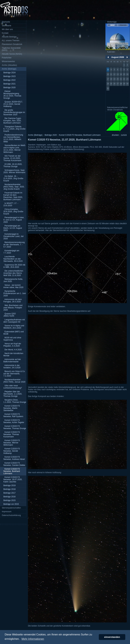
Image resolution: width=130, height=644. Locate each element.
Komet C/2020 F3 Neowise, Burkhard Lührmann (12, 471)
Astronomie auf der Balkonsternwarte (12, 360)
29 (124, 84)
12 (114, 74)
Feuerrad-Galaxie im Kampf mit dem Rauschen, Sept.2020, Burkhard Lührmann (13, 196)
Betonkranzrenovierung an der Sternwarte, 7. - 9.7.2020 (14, 245)
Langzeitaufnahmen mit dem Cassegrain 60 (14, 321)
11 (111, 74)
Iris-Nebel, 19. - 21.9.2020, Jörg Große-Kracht (14, 178)
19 (114, 79)
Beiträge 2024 (10, 73)
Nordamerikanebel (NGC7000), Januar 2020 (14, 381)
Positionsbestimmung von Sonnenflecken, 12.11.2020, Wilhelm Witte (13, 138)
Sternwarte (6, 26)
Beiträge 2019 (10, 485)
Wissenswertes (8, 61)
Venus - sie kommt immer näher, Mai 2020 (13, 286)
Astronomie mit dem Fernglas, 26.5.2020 (13, 301)
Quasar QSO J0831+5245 (10, 315)
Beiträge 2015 (10, 500)
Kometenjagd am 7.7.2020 (11, 252)
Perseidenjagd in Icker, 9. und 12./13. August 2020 (14, 220)
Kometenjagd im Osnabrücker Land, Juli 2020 (13, 236)
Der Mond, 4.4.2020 (13, 350)
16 (127, 74)
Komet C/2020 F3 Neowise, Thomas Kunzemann (12, 434)
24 (108, 84)
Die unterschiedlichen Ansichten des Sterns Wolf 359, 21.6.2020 (13, 273)
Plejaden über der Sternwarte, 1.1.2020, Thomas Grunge (13, 394)
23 (127, 79)
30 (127, 84)
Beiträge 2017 (10, 493)
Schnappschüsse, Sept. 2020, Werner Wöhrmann (14, 171)
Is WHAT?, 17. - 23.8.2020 (11, 204)
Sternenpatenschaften (11, 508)
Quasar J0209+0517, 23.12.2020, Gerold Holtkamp (13, 104)
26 (114, 84)
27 (118, 84)
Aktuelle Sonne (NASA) (12, 54)
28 (121, 84)
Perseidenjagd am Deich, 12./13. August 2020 (13, 228)
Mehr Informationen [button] (33, 639)
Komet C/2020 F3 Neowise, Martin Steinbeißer (12, 408)
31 (108, 88)
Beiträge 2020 (10, 88)
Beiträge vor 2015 (11, 504)
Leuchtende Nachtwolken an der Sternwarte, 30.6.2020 (13, 259)
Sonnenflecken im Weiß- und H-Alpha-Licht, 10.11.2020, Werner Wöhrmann (15, 149)
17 (108, 79)
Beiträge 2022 (10, 80)
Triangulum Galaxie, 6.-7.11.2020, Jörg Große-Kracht (15, 129)
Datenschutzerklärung (11, 515)
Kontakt (5, 33)
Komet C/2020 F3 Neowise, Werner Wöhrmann (12, 443)
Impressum (7, 512)
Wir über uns (7, 29)
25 (111, 84)
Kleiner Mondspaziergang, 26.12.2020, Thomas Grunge (12, 95)
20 (118, 79)
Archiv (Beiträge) (9, 69)
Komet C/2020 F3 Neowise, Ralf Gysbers (13, 415)
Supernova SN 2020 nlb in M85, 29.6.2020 (14, 266)
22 (124, 79)
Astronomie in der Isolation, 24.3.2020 (12, 366)
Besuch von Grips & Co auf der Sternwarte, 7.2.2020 (14, 374)
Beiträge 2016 (10, 497)
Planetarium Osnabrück (12, 44)
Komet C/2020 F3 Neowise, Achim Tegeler (14, 421)
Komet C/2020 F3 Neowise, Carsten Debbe (14, 464)
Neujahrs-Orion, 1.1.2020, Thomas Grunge (15, 401)
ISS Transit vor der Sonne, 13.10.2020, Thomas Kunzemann (12, 158)
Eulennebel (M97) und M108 (14, 333)
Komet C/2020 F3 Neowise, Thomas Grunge (15, 427)
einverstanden (112, 637)
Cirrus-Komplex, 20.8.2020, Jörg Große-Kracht (14, 212)
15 (124, 74)
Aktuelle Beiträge (9, 37)
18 (111, 79)
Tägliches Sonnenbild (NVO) (11, 49)
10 (108, 74)
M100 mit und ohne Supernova (12, 339)
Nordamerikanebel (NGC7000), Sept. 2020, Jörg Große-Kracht (14, 187)
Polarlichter (7, 58)
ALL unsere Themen (11, 41)
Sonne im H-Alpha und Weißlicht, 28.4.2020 (14, 327)
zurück (124, 135)
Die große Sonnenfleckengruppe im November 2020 (14, 112)
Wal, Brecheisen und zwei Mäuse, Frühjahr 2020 (13, 308)
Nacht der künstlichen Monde (13, 354)
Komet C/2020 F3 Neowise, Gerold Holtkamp (12, 451)
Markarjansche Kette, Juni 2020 (13, 280)
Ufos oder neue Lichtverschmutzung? (13, 387)
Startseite (6, 22)
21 (121, 79)
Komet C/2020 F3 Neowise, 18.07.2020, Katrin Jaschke (13, 479)
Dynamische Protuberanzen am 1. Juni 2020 (15, 293)
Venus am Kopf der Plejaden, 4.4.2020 (12, 345)
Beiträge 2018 (10, 489)
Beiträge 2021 (10, 84)
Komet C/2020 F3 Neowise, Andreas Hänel (14, 458)
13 (118, 74)
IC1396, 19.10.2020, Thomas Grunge (13, 165)
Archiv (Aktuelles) (9, 65)
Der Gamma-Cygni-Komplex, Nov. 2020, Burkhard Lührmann (12, 121)
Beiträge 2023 (10, 76)
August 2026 (118, 57)
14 (121, 74)
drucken (115, 135)
